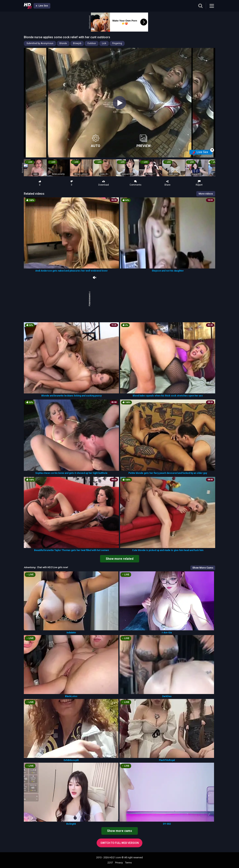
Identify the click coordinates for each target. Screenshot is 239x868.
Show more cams (120, 831)
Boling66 (71, 824)
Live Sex (42, 6)
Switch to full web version (120, 843)
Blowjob (77, 43)
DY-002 (167, 824)
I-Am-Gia (167, 633)
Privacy (119, 863)
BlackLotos (71, 696)
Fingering (117, 43)
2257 (110, 863)
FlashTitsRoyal (167, 760)
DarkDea (167, 696)
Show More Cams (203, 568)
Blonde (63, 43)
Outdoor (92, 43)
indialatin (71, 633)
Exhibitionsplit (71, 760)
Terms (128, 863)
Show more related (120, 559)
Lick (104, 43)
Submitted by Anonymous (40, 43)
